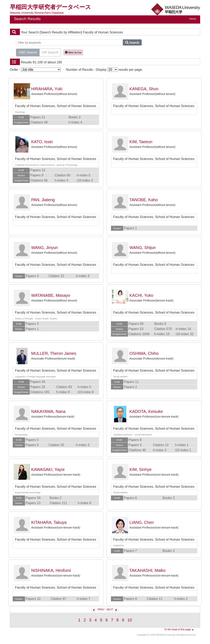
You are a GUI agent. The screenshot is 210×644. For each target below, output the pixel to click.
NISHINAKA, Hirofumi (51, 570)
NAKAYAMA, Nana (48, 411)
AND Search (28, 52)
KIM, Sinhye (140, 469)
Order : (35, 70)
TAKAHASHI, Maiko (147, 570)
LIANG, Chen (142, 522)
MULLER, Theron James (54, 353)
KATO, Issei (42, 142)
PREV (101, 610)
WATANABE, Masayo (51, 295)
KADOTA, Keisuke (146, 411)
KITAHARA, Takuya (49, 522)
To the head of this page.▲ (179, 629)
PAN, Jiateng (43, 200)
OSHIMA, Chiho (144, 353)
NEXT (110, 610)
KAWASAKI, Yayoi (48, 469)
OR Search (50, 52)
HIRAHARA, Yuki (47, 89)
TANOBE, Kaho (144, 200)
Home (193, 19)
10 (130, 620)
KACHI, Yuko (141, 295)
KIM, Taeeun (141, 142)
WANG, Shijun (143, 248)
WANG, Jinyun (45, 248)
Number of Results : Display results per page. (104, 70)
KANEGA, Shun (144, 89)
